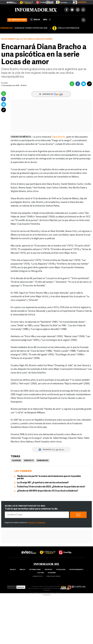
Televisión (16, 461)
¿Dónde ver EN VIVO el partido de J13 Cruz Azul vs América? (47, 491)
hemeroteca (38, 576)
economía (52, 573)
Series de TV (29, 461)
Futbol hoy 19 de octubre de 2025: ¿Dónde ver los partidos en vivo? (51, 487)
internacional (35, 570)
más (47, 20)
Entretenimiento (9, 39)
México (23, 570)
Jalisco (13, 570)
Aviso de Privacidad (36, 593)
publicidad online (53, 576)
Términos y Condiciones (37, 523)
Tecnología (61, 570)
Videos (35, 19)
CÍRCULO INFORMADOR (68, 28)
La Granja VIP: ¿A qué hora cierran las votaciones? (43, 483)
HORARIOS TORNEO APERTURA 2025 (31, 28)
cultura (41, 573)
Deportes (48, 570)
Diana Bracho (58, 137)
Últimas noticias (17, 20)
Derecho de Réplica (49, 593)
